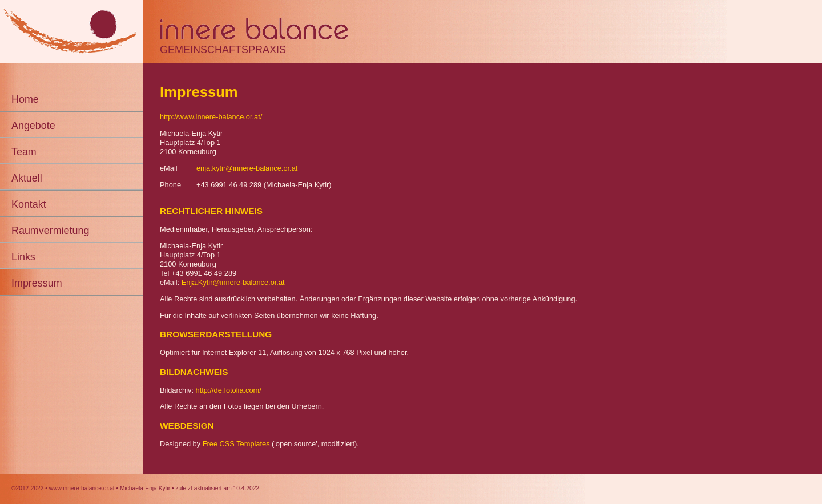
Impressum (37, 283)
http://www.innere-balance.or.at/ (211, 117)
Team (24, 152)
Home (25, 99)
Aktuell (27, 178)
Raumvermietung (50, 231)
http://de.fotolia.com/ (229, 390)
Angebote (33, 126)
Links (23, 257)
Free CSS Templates (236, 444)
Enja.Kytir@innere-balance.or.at (233, 282)
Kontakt (29, 204)
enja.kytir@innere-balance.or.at (247, 168)
